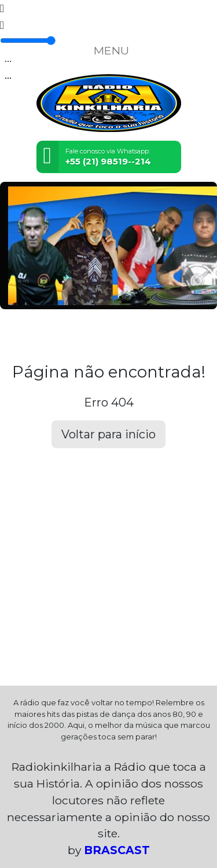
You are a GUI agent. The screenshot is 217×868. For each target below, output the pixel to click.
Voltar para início (108, 434)
